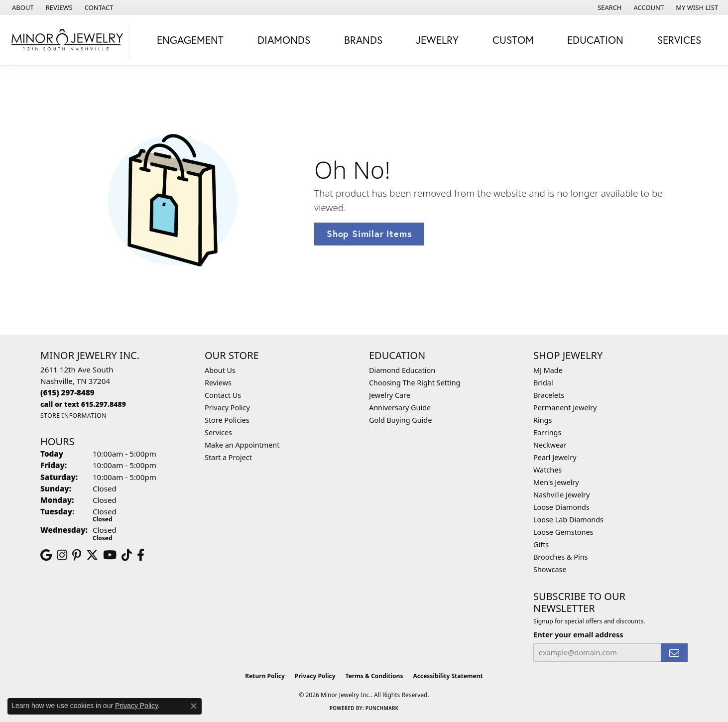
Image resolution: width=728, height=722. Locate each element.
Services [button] (679, 40)
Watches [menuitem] (547, 470)
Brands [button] (363, 40)
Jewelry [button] (437, 40)
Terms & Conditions (374, 676)
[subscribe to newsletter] (674, 653)
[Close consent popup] (194, 706)
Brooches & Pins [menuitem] (560, 557)
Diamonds (284, 40)
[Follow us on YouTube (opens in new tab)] (110, 555)
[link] (22, 7)
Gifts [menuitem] (541, 544)
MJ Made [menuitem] (548, 370)
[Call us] (83, 404)
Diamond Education (402, 370)
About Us (220, 370)
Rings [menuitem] (543, 420)
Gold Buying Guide (400, 420)
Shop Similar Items (369, 234)
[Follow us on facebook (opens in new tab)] (141, 555)
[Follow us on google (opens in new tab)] (46, 555)
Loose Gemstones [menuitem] (563, 532)
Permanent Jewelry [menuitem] (565, 408)
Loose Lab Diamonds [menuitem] (568, 520)
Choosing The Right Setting (415, 383)
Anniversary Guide (400, 408)
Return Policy (265, 676)
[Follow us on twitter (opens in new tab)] (92, 555)
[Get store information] (73, 416)
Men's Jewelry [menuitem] (556, 482)
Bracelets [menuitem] (549, 395)
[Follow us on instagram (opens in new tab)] (62, 555)
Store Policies (227, 420)
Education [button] (595, 40)
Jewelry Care (390, 395)
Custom (513, 40)
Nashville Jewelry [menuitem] (561, 495)
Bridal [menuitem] (543, 383)
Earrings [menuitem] (547, 432)
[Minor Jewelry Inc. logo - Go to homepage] (67, 40)
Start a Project (228, 457)
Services (218, 432)
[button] (609, 7)
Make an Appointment (242, 445)
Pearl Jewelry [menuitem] (555, 457)
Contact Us (223, 395)
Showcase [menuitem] (550, 569)
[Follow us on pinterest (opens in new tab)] (77, 555)
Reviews (218, 383)
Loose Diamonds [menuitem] (561, 507)
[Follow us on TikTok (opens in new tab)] (127, 555)
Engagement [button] (190, 40)
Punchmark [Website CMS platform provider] (382, 708)
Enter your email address (578, 634)
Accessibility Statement (448, 676)
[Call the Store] (67, 392)
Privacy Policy (227, 408)
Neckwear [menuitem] (550, 445)
